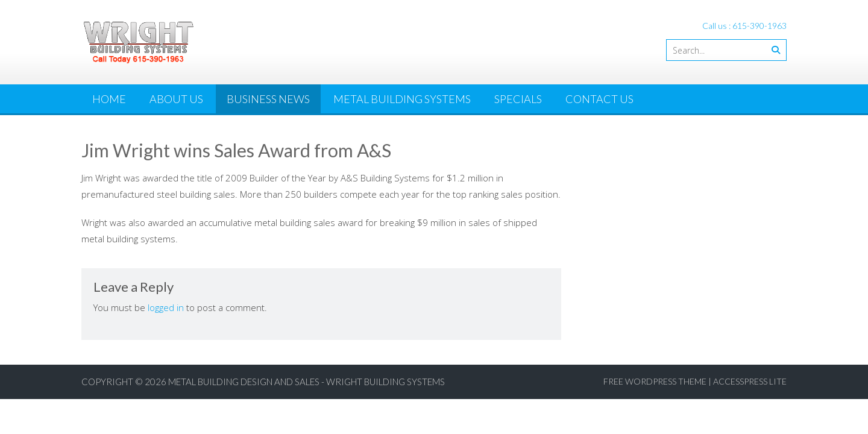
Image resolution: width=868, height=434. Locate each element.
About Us (176, 99)
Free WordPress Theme (655, 381)
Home (109, 99)
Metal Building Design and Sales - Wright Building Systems (307, 382)
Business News (268, 99)
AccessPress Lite (750, 381)
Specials (518, 99)
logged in (166, 307)
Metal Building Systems (402, 99)
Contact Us (599, 99)
